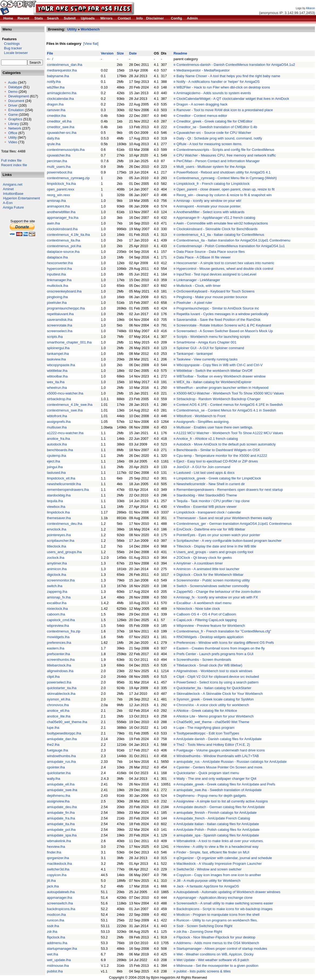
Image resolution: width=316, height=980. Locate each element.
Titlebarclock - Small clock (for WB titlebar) (209, 665)
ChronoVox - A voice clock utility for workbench (213, 705)
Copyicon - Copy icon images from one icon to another (219, 875)
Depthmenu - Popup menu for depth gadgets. (212, 796)
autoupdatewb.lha (61, 892)
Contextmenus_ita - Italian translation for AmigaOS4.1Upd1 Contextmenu (233, 240)
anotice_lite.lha (59, 716)
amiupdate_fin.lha (61, 813)
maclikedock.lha (60, 864)
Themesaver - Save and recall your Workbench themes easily (224, 518)
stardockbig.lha (59, 495)
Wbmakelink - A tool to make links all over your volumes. (220, 841)
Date (133, 53)
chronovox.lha (58, 705)
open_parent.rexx (61, 189)
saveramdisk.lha (60, 320)
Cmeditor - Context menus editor (202, 116)
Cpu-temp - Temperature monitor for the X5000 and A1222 (222, 456)
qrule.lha (54, 144)
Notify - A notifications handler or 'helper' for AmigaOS (218, 82)
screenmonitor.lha (61, 580)
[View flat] (91, 44)
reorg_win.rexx (58, 195)
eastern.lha (56, 648)
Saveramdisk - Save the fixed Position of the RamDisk (218, 320)
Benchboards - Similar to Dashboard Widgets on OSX (218, 450)
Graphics (15, 119)
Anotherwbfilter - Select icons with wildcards (210, 212)
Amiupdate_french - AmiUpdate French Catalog (213, 818)
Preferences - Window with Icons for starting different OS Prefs (225, 643)
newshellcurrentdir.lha (64, 484)
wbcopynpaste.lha (61, 365)
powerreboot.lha (60, 172)
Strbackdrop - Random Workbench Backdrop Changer (219, 399)
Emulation (16, 110)
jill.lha (51, 881)
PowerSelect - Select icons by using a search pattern (218, 682)
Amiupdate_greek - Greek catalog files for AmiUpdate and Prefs (226, 784)
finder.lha (54, 852)
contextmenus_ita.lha (64, 240)
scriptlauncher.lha (61, 541)
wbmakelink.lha (59, 841)
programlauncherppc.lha (66, 308)
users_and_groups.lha (64, 552)
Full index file (11, 160)
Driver (13, 105)
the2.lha (53, 745)
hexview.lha (56, 847)
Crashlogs (10, 44)
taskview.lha (56, 359)
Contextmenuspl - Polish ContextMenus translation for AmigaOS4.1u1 (231, 246)
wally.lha (54, 779)
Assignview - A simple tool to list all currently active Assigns (222, 801)
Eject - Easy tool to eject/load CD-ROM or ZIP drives (217, 461)
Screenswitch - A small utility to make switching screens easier (225, 903)
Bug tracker (11, 48)
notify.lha (54, 82)
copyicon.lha (57, 875)
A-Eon (8, 203)
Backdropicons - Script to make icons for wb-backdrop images (225, 909)
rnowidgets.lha (58, 637)
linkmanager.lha (59, 280)
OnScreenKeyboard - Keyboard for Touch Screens (216, 291)
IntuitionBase (13, 194)
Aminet (8, 189)
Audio (13, 82)
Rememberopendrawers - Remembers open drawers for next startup (230, 490)
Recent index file (14, 165)
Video (13, 142)
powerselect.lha (59, 682)
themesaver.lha (59, 518)
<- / (50, 59)
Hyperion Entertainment (21, 198)
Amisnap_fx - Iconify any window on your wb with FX (217, 597)
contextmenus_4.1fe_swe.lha (70, 405)
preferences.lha (59, 643)
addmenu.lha (57, 943)
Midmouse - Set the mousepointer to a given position (218, 966)
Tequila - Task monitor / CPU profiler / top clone (213, 501)
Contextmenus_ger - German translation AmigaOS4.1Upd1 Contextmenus (234, 524)
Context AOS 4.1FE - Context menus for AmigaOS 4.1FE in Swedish (230, 405)
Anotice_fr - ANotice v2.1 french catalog (207, 439)
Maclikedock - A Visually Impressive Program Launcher (219, 864)
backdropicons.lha (61, 909)
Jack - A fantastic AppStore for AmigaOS (208, 886)
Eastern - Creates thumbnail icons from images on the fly (221, 648)
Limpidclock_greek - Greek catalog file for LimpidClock (219, 478)
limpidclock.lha (58, 512)
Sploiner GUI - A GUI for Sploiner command (210, 348)
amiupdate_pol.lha (61, 830)
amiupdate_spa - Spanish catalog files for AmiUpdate (218, 835)
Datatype (15, 87)
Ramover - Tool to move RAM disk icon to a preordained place (225, 110)
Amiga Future (13, 207)
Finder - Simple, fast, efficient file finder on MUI (213, 852)
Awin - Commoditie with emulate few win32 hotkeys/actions (222, 223)
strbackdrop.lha (59, 399)
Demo (13, 92)
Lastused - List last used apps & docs (205, 473)
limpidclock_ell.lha (61, 478)
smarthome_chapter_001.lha (69, 342)
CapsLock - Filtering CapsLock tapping (207, 620)
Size (120, 53)
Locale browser (14, 53)
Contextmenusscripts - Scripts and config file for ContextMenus (225, 150)
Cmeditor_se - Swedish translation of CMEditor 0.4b (217, 127)
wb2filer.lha (56, 87)
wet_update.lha (59, 960)
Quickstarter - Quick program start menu (208, 773)
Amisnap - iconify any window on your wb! (209, 201)
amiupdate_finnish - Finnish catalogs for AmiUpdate (217, 813)
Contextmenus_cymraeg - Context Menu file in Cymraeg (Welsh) (227, 178)
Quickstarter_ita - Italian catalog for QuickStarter (214, 688)
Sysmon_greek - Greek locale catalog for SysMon (215, 699)
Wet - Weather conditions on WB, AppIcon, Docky (215, 954)
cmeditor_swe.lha (61, 127)
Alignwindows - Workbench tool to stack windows (214, 671)
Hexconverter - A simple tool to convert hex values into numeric (225, 263)
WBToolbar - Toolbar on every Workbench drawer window (221, 376)
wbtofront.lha (57, 416)
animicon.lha (57, 569)
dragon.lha (55, 104)
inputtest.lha (56, 274)
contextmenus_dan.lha (65, 65)
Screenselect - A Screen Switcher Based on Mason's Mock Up (225, 331)
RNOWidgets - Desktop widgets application (210, 637)
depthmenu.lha (59, 796)
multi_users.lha (59, 167)
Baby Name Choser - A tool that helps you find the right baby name (228, 76)
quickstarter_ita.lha (62, 688)
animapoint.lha (58, 206)
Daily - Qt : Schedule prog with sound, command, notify (219, 138)
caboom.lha (56, 614)
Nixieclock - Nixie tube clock (198, 609)
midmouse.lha (58, 966)
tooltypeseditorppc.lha (64, 733)
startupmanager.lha (62, 949)
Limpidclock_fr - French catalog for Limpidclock (213, 184)
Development (18, 96)
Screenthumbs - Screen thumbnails (204, 660)
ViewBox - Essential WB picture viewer (207, 507)
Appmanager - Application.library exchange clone (214, 898)
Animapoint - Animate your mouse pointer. (209, 206)
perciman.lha (57, 161)
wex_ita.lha (56, 382)
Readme (180, 53)
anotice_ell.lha (58, 711)
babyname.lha (58, 76)
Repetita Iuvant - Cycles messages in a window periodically (222, 314)
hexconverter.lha (60, 263)
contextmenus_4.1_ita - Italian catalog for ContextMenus (220, 235)
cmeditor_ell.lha (59, 121)
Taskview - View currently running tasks (207, 359)
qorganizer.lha (58, 858)
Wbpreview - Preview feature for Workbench (211, 626)
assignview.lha (58, 801)
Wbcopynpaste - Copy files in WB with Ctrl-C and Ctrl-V (220, 365)
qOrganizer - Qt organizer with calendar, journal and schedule (224, 858)
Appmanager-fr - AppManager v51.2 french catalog (216, 218)
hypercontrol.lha (60, 269)
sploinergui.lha (58, 348)
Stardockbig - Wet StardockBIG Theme (207, 495)
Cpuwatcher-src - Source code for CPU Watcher (214, 133)
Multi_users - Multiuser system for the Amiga (211, 167)
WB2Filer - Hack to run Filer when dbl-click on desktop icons (223, 87)
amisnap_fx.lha (59, 597)
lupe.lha (53, 728)
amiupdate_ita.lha (61, 824)
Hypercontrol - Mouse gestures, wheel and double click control (225, 269)
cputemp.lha (57, 456)
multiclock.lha (57, 286)
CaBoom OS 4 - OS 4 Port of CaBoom (206, 614)
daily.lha (53, 138)
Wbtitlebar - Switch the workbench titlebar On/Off (214, 371)
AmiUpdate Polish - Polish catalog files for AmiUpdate (218, 830)
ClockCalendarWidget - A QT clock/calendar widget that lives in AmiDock (233, 99)
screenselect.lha (60, 331)
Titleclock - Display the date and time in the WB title (216, 546)
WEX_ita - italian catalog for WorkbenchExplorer (214, 382)
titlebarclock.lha (59, 665)
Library (13, 124)
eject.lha (53, 461)
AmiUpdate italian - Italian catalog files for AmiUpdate (218, 824)
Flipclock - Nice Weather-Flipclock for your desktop (216, 937)
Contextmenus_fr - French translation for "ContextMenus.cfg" (224, 631)
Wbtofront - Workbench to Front (201, 416)
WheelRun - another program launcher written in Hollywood (222, 388)
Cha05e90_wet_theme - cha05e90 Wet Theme (213, 722)
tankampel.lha (58, 354)
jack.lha (53, 886)
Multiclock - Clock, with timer (199, 286)
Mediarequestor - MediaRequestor (203, 70)
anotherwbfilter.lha (61, 212)
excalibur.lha (57, 603)
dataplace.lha (57, 257)
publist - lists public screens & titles (204, 971)
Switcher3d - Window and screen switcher (209, 869)
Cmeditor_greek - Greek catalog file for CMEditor (215, 121)
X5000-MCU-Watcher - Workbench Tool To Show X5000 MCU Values (230, 393)
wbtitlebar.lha (57, 371)
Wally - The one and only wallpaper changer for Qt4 (216, 779)
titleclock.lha (57, 546)
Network (15, 128)
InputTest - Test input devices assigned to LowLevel (216, 274)
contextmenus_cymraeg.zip (68, 178)
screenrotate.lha (60, 325)
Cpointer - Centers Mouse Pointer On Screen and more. (220, 767)
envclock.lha (57, 529)
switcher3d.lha (58, 869)
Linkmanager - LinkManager (198, 280)
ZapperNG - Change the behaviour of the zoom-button (219, 592)
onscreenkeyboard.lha (64, 291)
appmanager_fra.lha (63, 218)
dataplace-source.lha (63, 252)
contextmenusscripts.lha (66, 150)
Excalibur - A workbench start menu (204, 603)
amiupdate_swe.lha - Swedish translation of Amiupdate (219, 790)
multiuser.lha (57, 427)
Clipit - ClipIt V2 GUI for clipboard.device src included (218, 677)
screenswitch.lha (60, 903)
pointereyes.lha (59, 535)
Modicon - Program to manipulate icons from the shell (218, 915)
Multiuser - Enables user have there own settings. (215, 427)
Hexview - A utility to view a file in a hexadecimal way (218, 847)
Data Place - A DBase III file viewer (204, 257)
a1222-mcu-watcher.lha (65, 433)
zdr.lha (52, 932)
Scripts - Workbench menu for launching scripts (213, 337)
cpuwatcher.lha (59, 155)
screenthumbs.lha (61, 660)
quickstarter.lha (59, 773)
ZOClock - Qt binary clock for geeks (204, 558)
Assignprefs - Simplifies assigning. (203, 422)
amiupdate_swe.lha (62, 790)
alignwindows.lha (60, 671)
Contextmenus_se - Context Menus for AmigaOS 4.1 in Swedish (226, 410)
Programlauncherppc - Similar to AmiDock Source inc (218, 308)
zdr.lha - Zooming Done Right (199, 932)
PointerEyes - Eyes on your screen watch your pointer (218, 535)
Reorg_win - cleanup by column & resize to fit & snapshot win (224, 195)
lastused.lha (56, 473)
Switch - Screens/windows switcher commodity (213, 586)
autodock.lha (57, 444)
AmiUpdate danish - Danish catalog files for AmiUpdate (219, 739)
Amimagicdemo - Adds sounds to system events (214, 93)
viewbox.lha (56, 507)
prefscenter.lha (58, 654)
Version (107, 53)
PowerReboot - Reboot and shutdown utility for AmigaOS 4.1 (224, 172)
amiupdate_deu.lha (62, 807)
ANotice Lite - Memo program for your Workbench (215, 716)
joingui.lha (55, 467)
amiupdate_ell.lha (61, 784)
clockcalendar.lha (60, 99)
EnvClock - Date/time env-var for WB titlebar (211, 529)
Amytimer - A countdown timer (200, 563)
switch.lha (55, 586)
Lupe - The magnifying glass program (205, 728)
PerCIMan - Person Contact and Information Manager (218, 161)
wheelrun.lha (57, 388)
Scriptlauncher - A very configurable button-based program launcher (229, 541)
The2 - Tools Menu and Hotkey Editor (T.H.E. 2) (213, 745)
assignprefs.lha (59, 422)
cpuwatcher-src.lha (62, 133)
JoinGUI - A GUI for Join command (203, 467)
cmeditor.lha (56, 116)
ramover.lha (56, 110)
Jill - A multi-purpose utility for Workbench (208, 881)
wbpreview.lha (58, 626)
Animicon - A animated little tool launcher (208, 569)
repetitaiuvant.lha (60, 314)
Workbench (90, 29)
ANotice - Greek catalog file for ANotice (207, 711)
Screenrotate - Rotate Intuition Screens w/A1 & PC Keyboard (224, 325)
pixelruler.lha (57, 303)
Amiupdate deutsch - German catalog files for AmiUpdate (220, 807)
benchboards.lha (60, 450)
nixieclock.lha (57, 609)
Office (13, 133)
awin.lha (53, 223)
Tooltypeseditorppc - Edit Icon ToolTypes (208, 733)
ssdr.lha (53, 926)
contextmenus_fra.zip (64, 631)
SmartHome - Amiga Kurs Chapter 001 (207, 342)
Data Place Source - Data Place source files (211, 252)
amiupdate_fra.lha (61, 818)
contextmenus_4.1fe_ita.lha (68, 235)
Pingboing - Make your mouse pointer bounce (212, 297)
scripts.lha (55, 337)
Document (16, 101)
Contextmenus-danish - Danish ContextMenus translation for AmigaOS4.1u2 (236, 65)
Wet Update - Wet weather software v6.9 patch (213, 960)
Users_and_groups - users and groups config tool (215, 552)
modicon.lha (56, 915)
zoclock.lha (56, 558)
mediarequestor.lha (62, 70)
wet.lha (52, 954)
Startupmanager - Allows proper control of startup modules (222, 949)
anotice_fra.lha (58, 439)
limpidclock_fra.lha (61, 184)
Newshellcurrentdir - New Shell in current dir (211, 484)
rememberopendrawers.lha (68, 490)
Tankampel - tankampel (195, 354)
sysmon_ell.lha (59, 699)
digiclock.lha (57, 575)
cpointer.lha (56, 767)
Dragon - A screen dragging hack (202, 104)
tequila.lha (55, 501)
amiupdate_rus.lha (61, 762)
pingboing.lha (57, 297)
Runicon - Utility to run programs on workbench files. (217, 920)
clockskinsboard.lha (62, 229)
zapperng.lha (57, 592)
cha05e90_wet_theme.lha (67, 722)
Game (13, 115)
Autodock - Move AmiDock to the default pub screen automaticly (226, 444)
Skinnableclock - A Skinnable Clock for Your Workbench (220, 694)
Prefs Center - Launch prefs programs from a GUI (215, 654)
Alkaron (310, 8)
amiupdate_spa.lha (62, 835)
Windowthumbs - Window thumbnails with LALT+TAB (218, 756)
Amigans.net (13, 184)
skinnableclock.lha (61, 694)
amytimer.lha (57, 563)
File (50, 53)
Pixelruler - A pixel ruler (194, 303)
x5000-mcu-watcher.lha (65, 393)
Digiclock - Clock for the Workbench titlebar (210, 575)
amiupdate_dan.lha (62, 739)
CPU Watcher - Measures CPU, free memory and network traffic (226, 155)
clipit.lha (53, 677)
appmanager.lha (60, 898)
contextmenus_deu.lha (65, 524)
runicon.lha (56, 920)
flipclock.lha (56, 937)
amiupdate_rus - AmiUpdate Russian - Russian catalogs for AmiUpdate (232, 762)
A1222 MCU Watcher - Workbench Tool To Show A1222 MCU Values (230, 433)
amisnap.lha (56, 201)
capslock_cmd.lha (61, 620)
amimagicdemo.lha (62, 93)
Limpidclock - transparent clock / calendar (209, 512)
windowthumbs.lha (61, 756)
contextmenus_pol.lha (64, 246)
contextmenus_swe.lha (65, 410)
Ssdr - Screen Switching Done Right (204, 926)
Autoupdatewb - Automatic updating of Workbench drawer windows (228, 892)
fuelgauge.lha (57, 750)
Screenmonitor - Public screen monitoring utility (213, 580)
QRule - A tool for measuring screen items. (209, 144)
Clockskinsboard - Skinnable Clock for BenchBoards (217, 229)
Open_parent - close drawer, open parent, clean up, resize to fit (226, 189)
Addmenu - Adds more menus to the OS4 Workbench (218, 943)
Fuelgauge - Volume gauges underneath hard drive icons (221, 750)
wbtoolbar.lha (57, 376)
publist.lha (55, 971)
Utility (12, 137)
